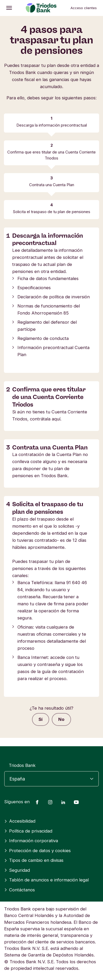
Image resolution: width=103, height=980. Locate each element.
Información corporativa (31, 841)
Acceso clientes (84, 8)
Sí (41, 719)
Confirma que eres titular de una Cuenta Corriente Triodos (51, 155)
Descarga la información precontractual (52, 125)
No (61, 719)
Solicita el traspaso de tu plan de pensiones (51, 212)
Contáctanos (20, 890)
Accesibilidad (20, 821)
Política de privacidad (28, 831)
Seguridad (17, 870)
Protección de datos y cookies (37, 851)
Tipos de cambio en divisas (34, 860)
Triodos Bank (22, 765)
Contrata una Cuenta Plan (52, 185)
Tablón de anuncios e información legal (46, 880)
